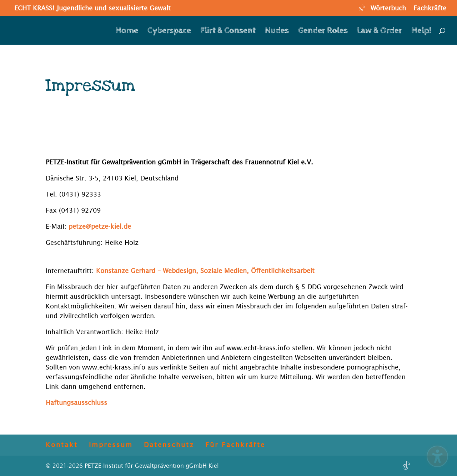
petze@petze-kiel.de (100, 226)
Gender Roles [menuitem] (323, 32)
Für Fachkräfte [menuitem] (235, 445)
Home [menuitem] (127, 32)
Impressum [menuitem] (111, 445)
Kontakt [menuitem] (62, 445)
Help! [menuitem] (421, 32)
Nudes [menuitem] (277, 32)
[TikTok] (361, 10)
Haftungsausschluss (76, 403)
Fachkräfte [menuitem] (430, 8)
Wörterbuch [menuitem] (388, 8)
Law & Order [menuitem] (380, 32)
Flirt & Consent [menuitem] (228, 32)
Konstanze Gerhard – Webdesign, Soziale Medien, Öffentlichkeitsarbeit (205, 271)
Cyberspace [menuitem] (169, 32)
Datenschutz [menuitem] (169, 445)
